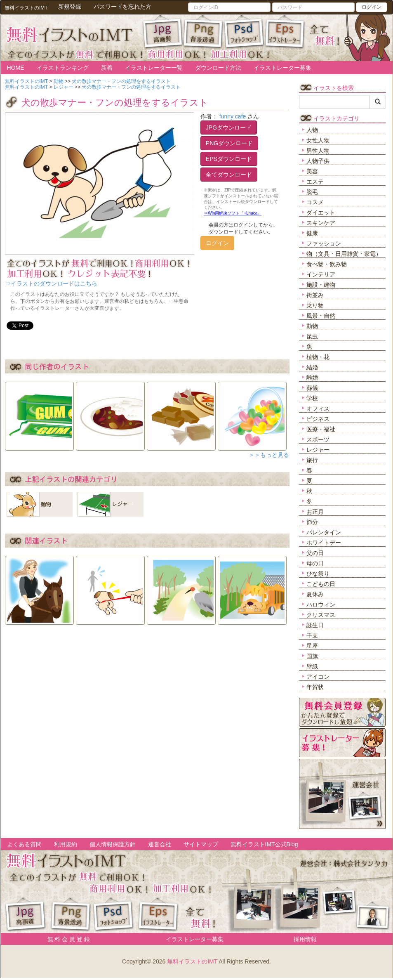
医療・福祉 (321, 429)
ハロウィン (321, 605)
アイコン (318, 677)
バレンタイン (324, 532)
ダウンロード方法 (218, 68)
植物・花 (318, 357)
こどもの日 (321, 584)
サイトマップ (201, 844)
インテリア (321, 274)
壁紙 (312, 666)
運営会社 (160, 844)
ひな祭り (318, 574)
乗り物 (315, 305)
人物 (312, 130)
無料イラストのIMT (192, 961)
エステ (315, 182)
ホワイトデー (324, 543)
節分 (312, 522)
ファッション (324, 243)
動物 (312, 326)
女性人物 (318, 140)
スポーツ (318, 439)
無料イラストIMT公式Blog (264, 844)
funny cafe (233, 116)
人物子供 (318, 161)
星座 (312, 646)
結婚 (312, 367)
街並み (315, 295)
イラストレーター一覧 (154, 68)
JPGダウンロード (229, 128)
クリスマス (321, 615)
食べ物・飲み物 (327, 264)
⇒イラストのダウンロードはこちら (51, 283)
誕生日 (315, 625)
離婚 (312, 378)
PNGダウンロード (229, 143)
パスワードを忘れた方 (122, 7)
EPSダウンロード (229, 159)
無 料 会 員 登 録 (66, 939)
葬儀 (312, 388)
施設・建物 (321, 285)
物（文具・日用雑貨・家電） (344, 254)
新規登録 (70, 7)
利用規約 (66, 844)
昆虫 (312, 336)
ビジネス (318, 419)
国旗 (312, 656)
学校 (312, 398)
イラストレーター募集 (282, 68)
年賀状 (315, 687)
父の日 (315, 553)
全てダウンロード (229, 175)
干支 (312, 635)
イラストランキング (63, 68)
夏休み (315, 594)
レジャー (318, 450)
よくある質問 (24, 844)
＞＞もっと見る (269, 455)
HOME (16, 68)
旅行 (312, 460)
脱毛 (312, 192)
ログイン (372, 7)
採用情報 (305, 939)
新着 (107, 68)
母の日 (315, 563)
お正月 (315, 512)
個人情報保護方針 (113, 844)
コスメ (315, 202)
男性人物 (318, 151)
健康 (312, 233)
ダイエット (321, 213)
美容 (312, 171)
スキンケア (321, 223)
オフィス (318, 409)
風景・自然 (321, 316)
